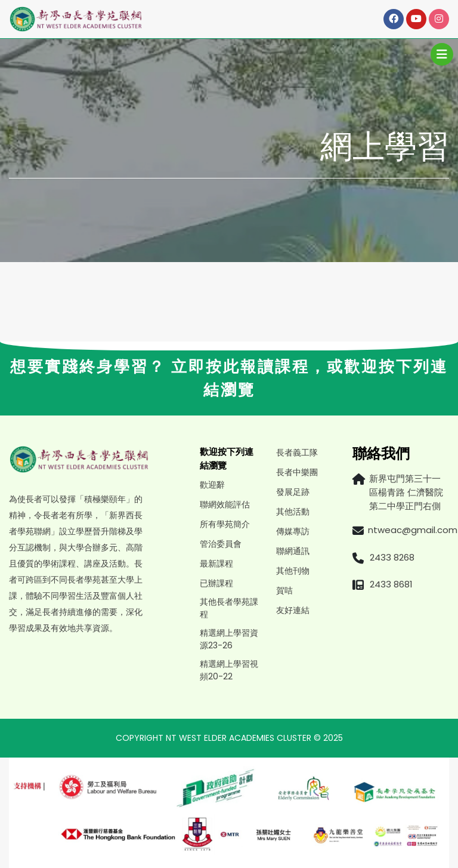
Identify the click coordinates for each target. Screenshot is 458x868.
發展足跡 (293, 492)
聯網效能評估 (225, 504)
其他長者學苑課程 (229, 608)
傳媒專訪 (293, 531)
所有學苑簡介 (225, 524)
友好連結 (293, 610)
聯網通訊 (293, 551)
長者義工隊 (297, 453)
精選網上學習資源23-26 (229, 639)
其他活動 (293, 512)
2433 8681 (391, 584)
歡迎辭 (212, 485)
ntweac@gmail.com (413, 530)
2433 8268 (392, 557)
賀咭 (284, 590)
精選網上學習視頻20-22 (229, 670)
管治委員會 (221, 544)
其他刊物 (293, 571)
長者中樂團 (297, 472)
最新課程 (216, 564)
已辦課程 (216, 583)
